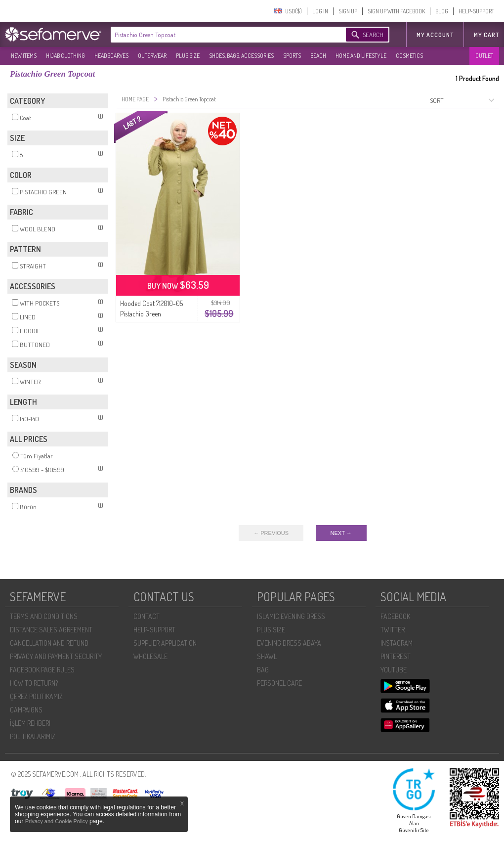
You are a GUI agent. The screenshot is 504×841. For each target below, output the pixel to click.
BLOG (442, 11)
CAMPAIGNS (26, 710)
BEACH (318, 56)
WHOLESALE (150, 656)
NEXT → (341, 533)
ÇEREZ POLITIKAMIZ (36, 696)
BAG (263, 670)
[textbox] (218, 35)
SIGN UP (348, 11)
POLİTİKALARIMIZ (33, 736)
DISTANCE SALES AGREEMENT (51, 630)
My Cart (486, 35)
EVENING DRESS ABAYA (289, 643)
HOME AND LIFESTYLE (361, 56)
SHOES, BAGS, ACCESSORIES (241, 56)
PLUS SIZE (188, 56)
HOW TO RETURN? (34, 683)
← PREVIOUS (271, 533)
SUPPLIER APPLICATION (165, 643)
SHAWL (267, 656)
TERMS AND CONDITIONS (44, 616)
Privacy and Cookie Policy (57, 821)
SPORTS (292, 56)
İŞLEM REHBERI (30, 723)
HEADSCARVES (111, 56)
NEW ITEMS (24, 56)
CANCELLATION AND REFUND (49, 643)
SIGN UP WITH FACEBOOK (396, 11)
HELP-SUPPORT (476, 11)
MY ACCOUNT (435, 35)
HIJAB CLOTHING (65, 56)
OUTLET (484, 56)
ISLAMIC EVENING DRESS (291, 616)
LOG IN (320, 11)
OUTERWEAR (152, 56)
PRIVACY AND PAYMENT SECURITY (56, 656)
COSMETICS (409, 56)
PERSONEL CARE (279, 683)
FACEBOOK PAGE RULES (42, 670)
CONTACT (147, 616)
